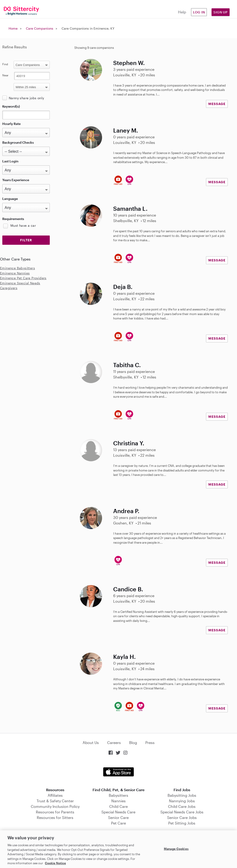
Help (182, 12)
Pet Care (118, 823)
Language (10, 199)
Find (5, 64)
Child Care (118, 806)
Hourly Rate (11, 124)
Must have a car (23, 225)
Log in (199, 12)
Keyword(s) (11, 106)
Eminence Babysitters (17, 268)
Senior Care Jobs (182, 817)
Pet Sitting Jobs (182, 823)
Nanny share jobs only (26, 98)
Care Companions (40, 28)
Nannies (118, 801)
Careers (114, 742)
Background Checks (18, 142)
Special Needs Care (118, 812)
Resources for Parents (55, 812)
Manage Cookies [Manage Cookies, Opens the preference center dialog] (176, 849)
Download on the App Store (118, 772)
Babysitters (118, 795)
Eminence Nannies (15, 273)
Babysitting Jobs (182, 795)
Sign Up (221, 12)
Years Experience (16, 180)
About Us (91, 742)
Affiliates (55, 795)
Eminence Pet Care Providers (23, 278)
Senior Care (118, 817)
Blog (133, 742)
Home (13, 28)
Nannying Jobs (182, 801)
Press (150, 742)
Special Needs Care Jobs (182, 812)
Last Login (10, 161)
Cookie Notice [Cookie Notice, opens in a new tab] (55, 863)
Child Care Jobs (182, 806)
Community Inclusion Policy (55, 806)
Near (5, 75)
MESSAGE (217, 104)
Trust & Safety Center (55, 801)
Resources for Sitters (55, 817)
